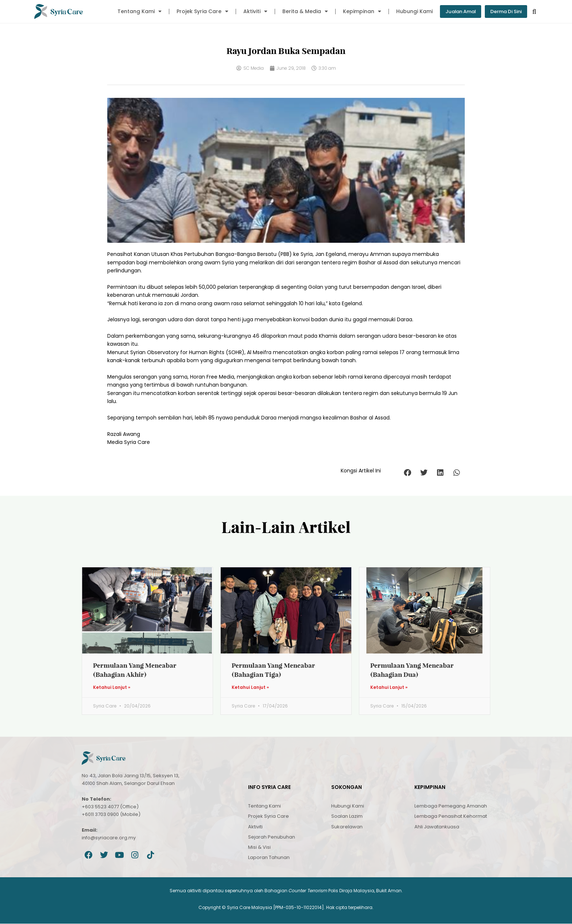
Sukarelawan (347, 827)
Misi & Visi (259, 848)
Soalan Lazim (347, 816)
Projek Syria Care (197, 11)
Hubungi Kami (409, 11)
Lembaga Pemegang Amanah (451, 806)
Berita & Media (300, 11)
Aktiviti (250, 11)
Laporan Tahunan (269, 858)
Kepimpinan (357, 11)
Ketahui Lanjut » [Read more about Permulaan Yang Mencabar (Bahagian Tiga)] (250, 688)
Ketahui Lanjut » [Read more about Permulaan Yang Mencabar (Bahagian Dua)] (389, 688)
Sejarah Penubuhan (272, 837)
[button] (407, 473)
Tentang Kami (134, 11)
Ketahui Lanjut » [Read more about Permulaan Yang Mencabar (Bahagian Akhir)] (112, 688)
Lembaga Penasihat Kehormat (451, 816)
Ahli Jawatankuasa (437, 827)
